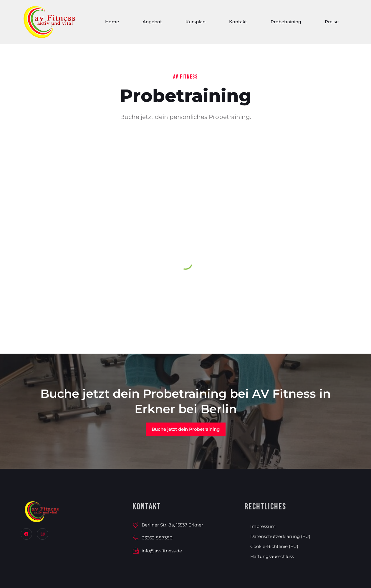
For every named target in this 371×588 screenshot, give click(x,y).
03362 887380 (153, 538)
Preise (332, 23)
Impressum (263, 526)
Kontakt (238, 23)
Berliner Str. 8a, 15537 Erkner (168, 525)
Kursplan (196, 23)
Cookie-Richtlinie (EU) (274, 546)
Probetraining (286, 23)
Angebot (152, 23)
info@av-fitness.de (157, 551)
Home (112, 23)
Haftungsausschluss (272, 556)
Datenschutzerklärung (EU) (280, 536)
